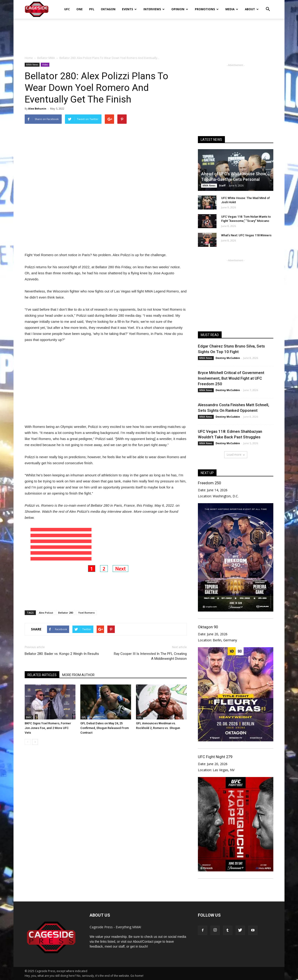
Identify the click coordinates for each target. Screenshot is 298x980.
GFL (84, 713)
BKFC (29, 713)
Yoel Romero (86, 608)
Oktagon (108, 9)
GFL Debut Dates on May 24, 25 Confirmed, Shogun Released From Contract (105, 724)
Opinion (180, 9)
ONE (80, 9)
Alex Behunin (37, 108)
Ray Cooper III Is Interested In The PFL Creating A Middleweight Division (150, 652)
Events (129, 9)
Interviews (154, 9)
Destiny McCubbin (228, 358)
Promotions (207, 9)
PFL (92, 9)
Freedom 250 (209, 483)
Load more (236, 455)
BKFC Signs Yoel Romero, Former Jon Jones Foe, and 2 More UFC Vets (48, 724)
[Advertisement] (149, 35)
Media (232, 9)
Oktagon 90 (208, 627)
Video (45, 65)
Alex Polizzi (46, 608)
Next (120, 564)
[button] (268, 6)
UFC (67, 9)
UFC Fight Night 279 (215, 757)
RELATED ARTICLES (42, 671)
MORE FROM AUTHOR (78, 671)
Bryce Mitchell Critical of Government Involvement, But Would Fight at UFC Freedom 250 (231, 378)
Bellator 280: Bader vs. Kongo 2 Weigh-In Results (62, 650)
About (252, 9)
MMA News (32, 65)
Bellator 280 (66, 608)
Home (29, 58)
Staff (222, 185)
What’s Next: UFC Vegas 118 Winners (246, 235)
